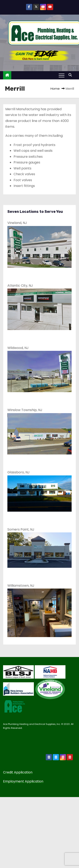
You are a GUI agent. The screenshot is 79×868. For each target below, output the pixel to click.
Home (55, 89)
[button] (71, 75)
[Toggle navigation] (62, 75)
